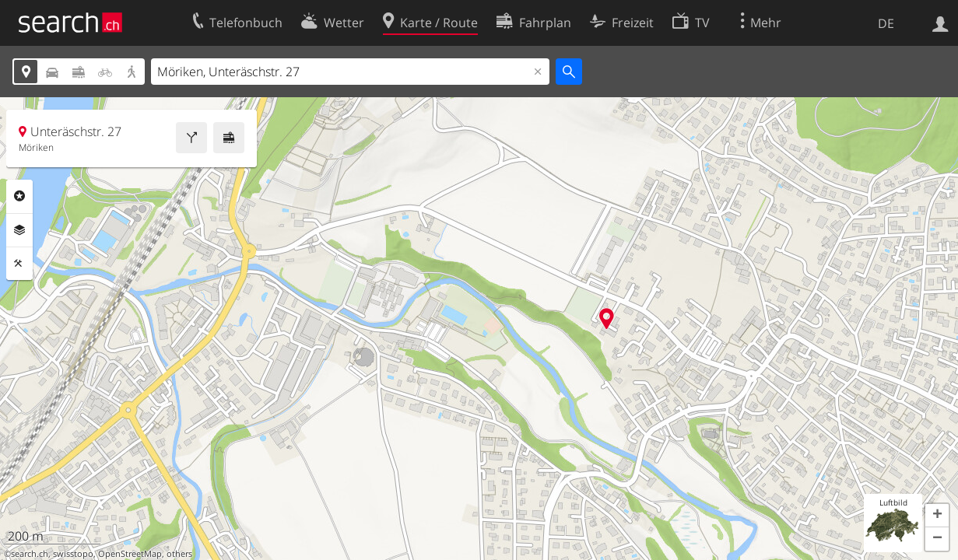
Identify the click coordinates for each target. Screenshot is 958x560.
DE (886, 23)
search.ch (30, 554)
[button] (937, 516)
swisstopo (73, 554)
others (179, 554)
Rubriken (19, 196)
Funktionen (19, 264)
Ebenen (19, 230)
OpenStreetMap (130, 554)
